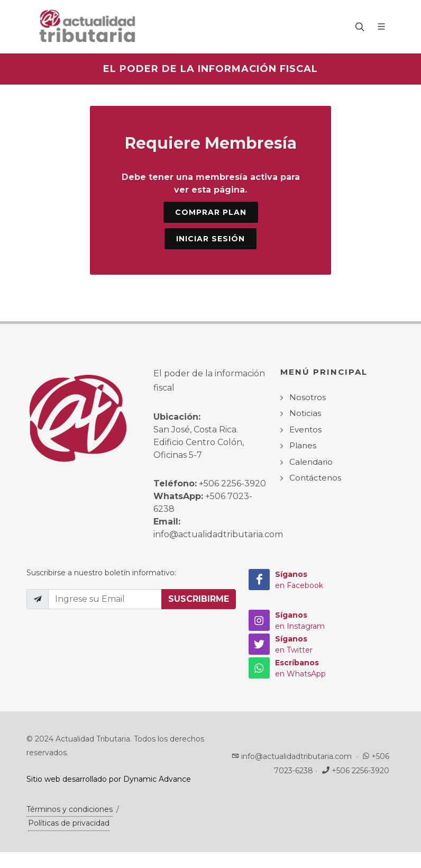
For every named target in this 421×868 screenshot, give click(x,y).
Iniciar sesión (211, 239)
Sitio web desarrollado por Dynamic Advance (109, 779)
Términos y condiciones (70, 809)
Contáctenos (315, 478)
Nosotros (308, 397)
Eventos (305, 430)
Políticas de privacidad (69, 823)
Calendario (311, 462)
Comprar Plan (211, 212)
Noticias (305, 413)
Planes (303, 445)
